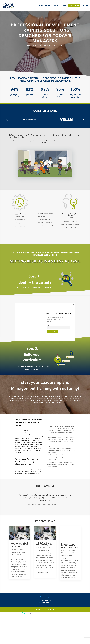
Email (48, 325)
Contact (63, 6)
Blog (56, 6)
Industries (48, 6)
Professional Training (19, 461)
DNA (41, 6)
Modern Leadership (46, 600)
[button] (7, 120)
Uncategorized (46, 603)
